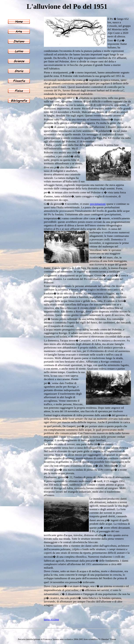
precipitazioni (98, 204)
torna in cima (51, 619)
